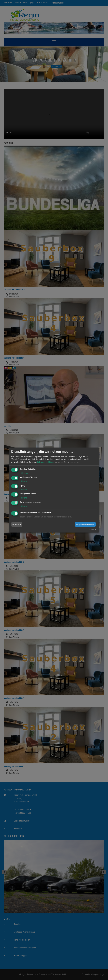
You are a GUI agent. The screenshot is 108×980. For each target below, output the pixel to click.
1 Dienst (23, 481)
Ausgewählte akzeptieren (85, 524)
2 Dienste (24, 473)
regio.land (93, 529)
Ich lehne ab (17, 524)
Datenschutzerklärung (46, 462)
